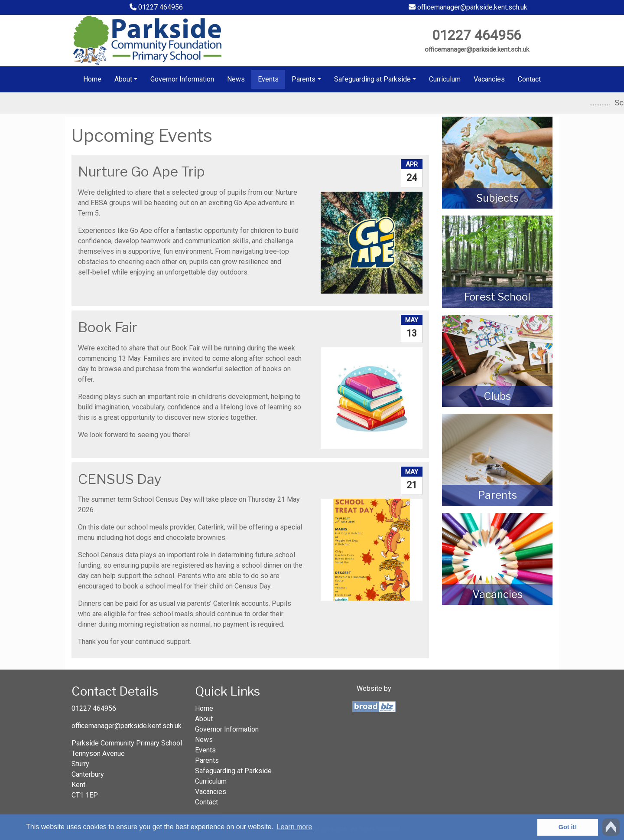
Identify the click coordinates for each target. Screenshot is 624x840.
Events (268, 79)
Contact (529, 79)
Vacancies (489, 79)
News (236, 79)
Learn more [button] (295, 827)
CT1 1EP (85, 795)
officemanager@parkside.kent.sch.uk (468, 7)
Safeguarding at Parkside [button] (372, 79)
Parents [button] (304, 79)
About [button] (123, 79)
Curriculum (445, 79)
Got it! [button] (568, 827)
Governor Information (182, 79)
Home (92, 79)
